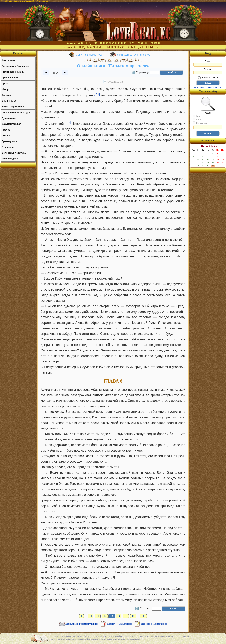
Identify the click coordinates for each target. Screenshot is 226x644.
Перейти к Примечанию (154, 624)
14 (119, 616)
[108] (68, 122)
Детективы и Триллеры (15, 66)
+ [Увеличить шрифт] (65, 73)
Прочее (6, 130)
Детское (6, 95)
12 (105, 616)
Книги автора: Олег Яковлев (134, 55)
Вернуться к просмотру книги (82, 624)
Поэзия (6, 136)
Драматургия (9, 141)
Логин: (208, 63)
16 (133, 616)
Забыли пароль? (215, 87)
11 (98, 616)
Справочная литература (16, 112)
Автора (198, 120)
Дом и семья (9, 101)
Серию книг (200, 123)
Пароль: (208, 71)
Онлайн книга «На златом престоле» (113, 66)
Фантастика (8, 60)
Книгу (197, 116)
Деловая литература (14, 153)
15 (126, 616)
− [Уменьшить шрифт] (46, 73)
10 (91, 616)
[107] (97, 94)
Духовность (9, 118)
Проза (5, 83)
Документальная (11, 124)
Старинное (8, 147)
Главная (18, 53)
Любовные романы (13, 72)
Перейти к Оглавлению (120, 624)
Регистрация (199, 87)
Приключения (10, 78)
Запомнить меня (208, 78)
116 (143, 616)
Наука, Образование (13, 107)
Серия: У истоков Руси (89, 55)
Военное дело (10, 159)
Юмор (5, 89)
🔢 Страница (140, 72)
